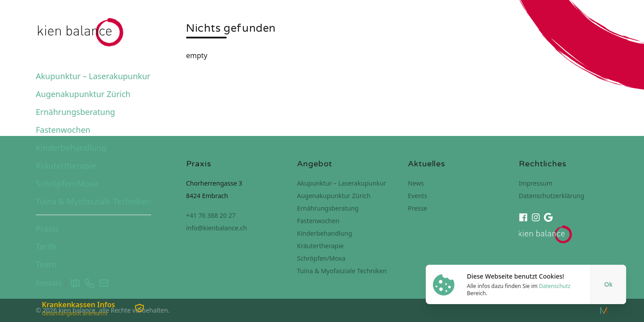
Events (417, 196)
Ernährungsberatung (75, 112)
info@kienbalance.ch (216, 228)
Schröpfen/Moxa (67, 183)
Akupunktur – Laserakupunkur (93, 76)
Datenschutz (555, 286)
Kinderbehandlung (71, 148)
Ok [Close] (608, 284)
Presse (417, 208)
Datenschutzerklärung (551, 196)
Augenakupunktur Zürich (83, 94)
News (416, 183)
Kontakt (49, 283)
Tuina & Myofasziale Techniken (93, 201)
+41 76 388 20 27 (211, 215)
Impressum (536, 183)
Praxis (47, 229)
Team (46, 264)
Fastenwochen (63, 130)
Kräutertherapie (66, 165)
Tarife (46, 246)
